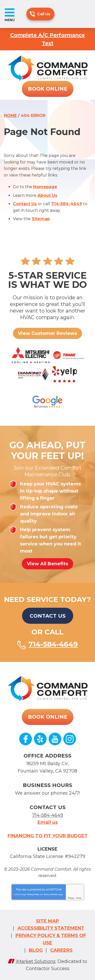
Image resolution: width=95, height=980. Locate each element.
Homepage (45, 187)
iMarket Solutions (36, 961)
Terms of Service (51, 894)
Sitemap (41, 219)
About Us (47, 195)
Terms (79, 898)
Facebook (26, 739)
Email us (48, 822)
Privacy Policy (33, 894)
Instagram (70, 739)
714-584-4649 (32, 14)
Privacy (71, 898)
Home (10, 116)
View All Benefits (48, 564)
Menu (10, 20)
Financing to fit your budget (48, 836)
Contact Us (25, 204)
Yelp (40, 739)
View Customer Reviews (48, 333)
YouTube (55, 739)
